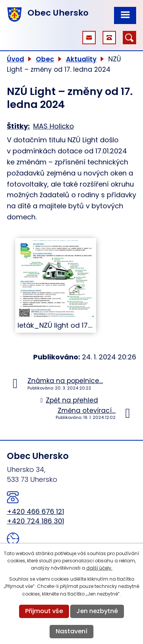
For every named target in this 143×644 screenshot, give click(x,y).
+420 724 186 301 (35, 521)
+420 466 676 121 (35, 511)
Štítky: (18, 126)
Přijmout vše (44, 611)
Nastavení (71, 631)
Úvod (15, 59)
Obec (45, 59)
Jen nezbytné (97, 611)
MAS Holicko (54, 126)
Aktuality (81, 59)
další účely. (99, 568)
